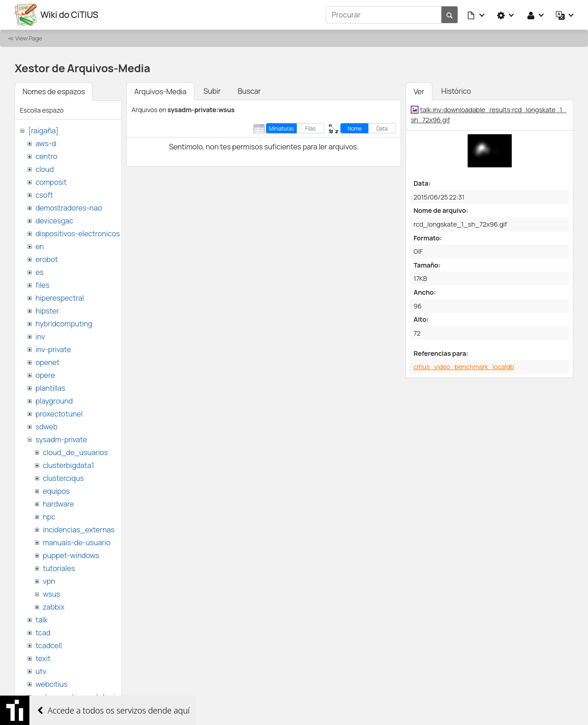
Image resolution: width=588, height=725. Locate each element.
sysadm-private (61, 440)
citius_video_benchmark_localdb (464, 367)
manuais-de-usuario (76, 542)
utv (41, 671)
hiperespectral (59, 298)
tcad (43, 633)
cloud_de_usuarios (75, 452)
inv (40, 337)
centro (46, 156)
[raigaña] (43, 131)
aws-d (45, 143)
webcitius (51, 684)
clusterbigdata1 (68, 465)
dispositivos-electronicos (77, 234)
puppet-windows (71, 555)
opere (45, 375)
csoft (44, 195)
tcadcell (48, 645)
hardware (58, 504)
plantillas (50, 388)
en (40, 246)
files (42, 285)
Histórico (456, 91)
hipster (47, 311)
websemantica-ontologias (79, 697)
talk (41, 620)
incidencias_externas (79, 530)
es (39, 272)
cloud (45, 169)
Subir (212, 91)
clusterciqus (63, 478)
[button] (476, 15)
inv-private (53, 349)
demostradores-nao (69, 208)
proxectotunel (59, 414)
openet (47, 362)
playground (54, 401)
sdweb (46, 427)
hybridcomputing (64, 324)
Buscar (249, 91)
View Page (28, 38)
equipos (56, 491)
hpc (49, 517)
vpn (49, 581)
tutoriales (59, 568)
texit (43, 658)
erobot (47, 259)
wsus (51, 594)
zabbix (54, 607)
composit (51, 182)
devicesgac (54, 221)
